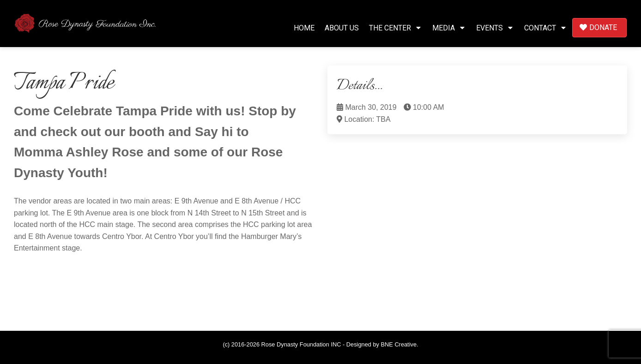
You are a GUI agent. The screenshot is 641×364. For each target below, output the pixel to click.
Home (304, 28)
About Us (342, 28)
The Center (396, 28)
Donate (598, 27)
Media (449, 28)
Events (495, 28)
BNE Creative (399, 344)
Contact (546, 28)
